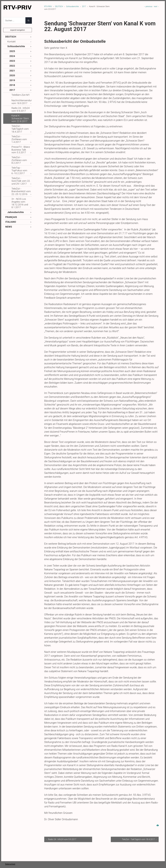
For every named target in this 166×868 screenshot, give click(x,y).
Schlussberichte (72, 6)
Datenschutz (10, 864)
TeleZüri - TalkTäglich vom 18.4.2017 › (139, 839)
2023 (12, 59)
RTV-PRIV (48, 6)
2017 (84, 6)
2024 (12, 54)
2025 (12, 50)
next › (156, 6)
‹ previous (148, 6)
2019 (12, 76)
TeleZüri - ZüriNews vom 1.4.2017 (20, 120)
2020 (12, 72)
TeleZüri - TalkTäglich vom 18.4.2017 (21, 114)
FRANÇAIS (10, 183)
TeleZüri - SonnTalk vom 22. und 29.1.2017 (20, 151)
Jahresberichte (14, 179)
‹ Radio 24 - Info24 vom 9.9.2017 (61, 839)
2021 (12, 68)
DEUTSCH (59, 6)
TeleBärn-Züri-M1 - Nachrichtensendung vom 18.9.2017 (21, 92)
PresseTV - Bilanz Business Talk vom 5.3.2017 (20, 128)
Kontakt (11, 41)
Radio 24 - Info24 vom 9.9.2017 (19, 100)
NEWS (8, 192)
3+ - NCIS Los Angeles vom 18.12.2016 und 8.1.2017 (19, 171)
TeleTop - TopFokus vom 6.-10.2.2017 (20, 143)
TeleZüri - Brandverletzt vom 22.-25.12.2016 (20, 160)
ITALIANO (10, 188)
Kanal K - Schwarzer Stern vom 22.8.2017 (21, 107)
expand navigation (18, 30)
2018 (12, 81)
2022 (12, 63)
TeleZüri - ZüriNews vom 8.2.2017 (20, 136)
